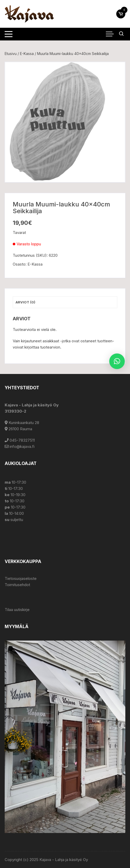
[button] (117, 361)
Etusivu (11, 54)
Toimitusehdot (17, 585)
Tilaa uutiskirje (17, 610)
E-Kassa (27, 54)
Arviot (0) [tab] (25, 302)
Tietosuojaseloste (21, 578)
